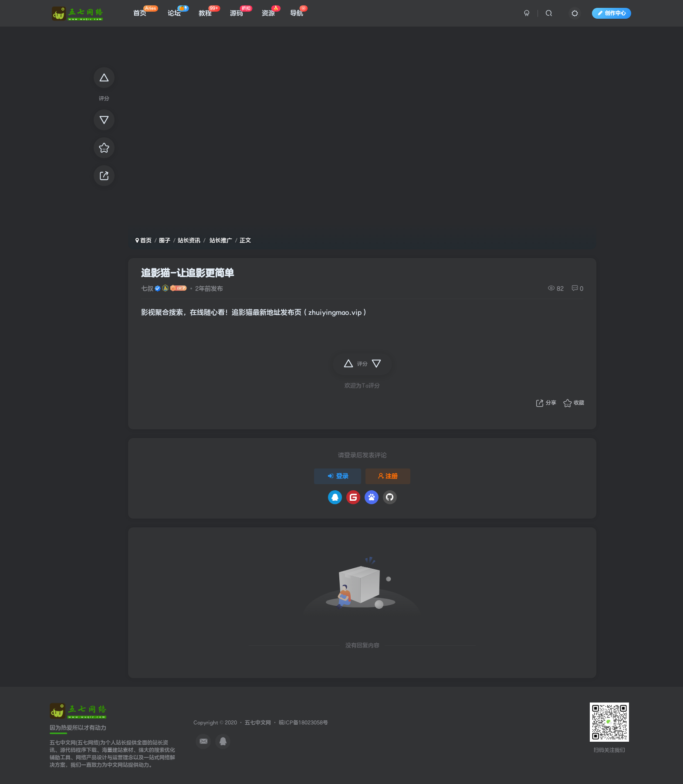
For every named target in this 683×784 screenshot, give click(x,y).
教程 (209, 13)
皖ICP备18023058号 (303, 723)
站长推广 (220, 240)
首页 (146, 13)
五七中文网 (258, 723)
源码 (241, 13)
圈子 (165, 240)
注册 (388, 476)
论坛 (178, 13)
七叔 (147, 289)
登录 (338, 476)
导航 (299, 13)
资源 (271, 13)
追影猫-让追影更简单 (188, 273)
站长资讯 (189, 240)
